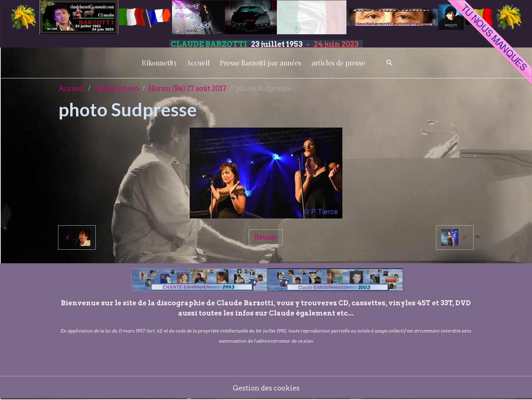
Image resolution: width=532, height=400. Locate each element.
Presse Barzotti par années (261, 63)
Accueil (198, 63)
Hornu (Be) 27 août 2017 (187, 89)
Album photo (116, 89)
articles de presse (338, 63)
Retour (266, 237)
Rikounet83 (159, 63)
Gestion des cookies (266, 388)
